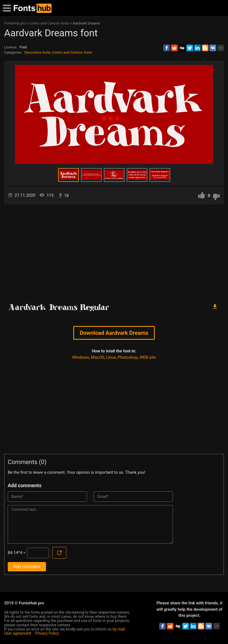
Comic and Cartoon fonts (72, 52)
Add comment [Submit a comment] (27, 567)
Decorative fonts (38, 52)
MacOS (97, 357)
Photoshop (128, 357)
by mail (119, 629)
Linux (111, 357)
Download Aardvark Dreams (114, 333)
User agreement (18, 633)
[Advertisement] (114, 251)
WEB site (148, 357)
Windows (81, 357)
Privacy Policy (47, 633)
